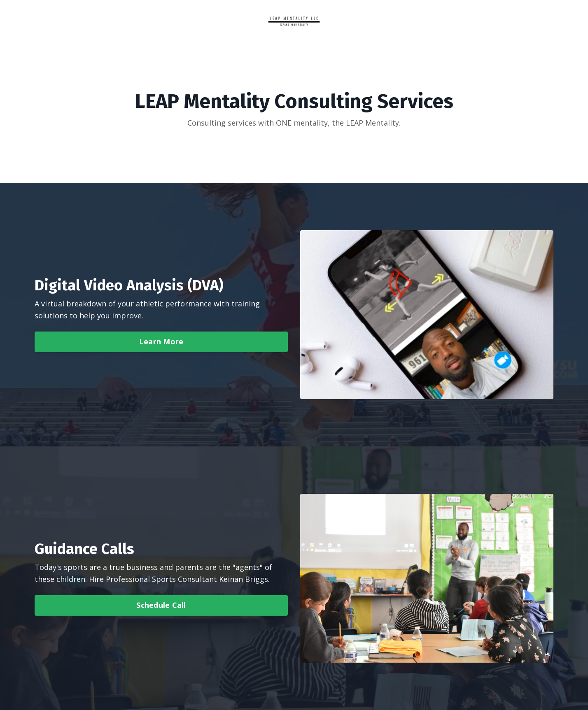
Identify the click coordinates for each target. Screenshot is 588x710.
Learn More (161, 341)
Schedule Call (161, 605)
